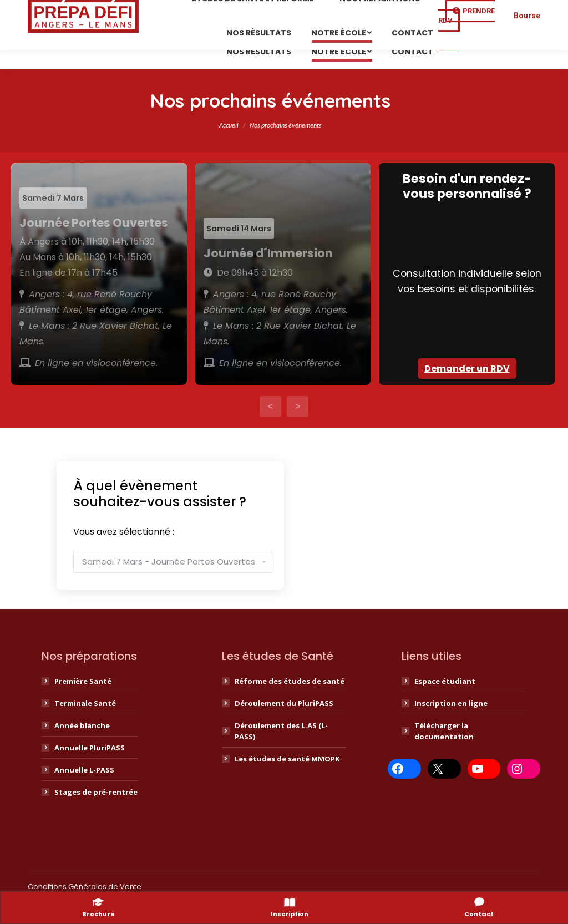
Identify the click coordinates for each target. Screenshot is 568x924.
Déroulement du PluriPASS (284, 724)
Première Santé (83, 702)
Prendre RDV (466, 55)
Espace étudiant (445, 702)
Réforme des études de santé (290, 702)
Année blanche (82, 747)
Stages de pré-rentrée (96, 813)
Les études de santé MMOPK (287, 780)
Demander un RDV (467, 390)
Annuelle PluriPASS (90, 769)
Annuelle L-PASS (84, 791)
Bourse (527, 55)
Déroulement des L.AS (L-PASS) (281, 752)
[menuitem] (256, 38)
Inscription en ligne (451, 724)
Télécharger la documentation (444, 752)
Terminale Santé (85, 724)
